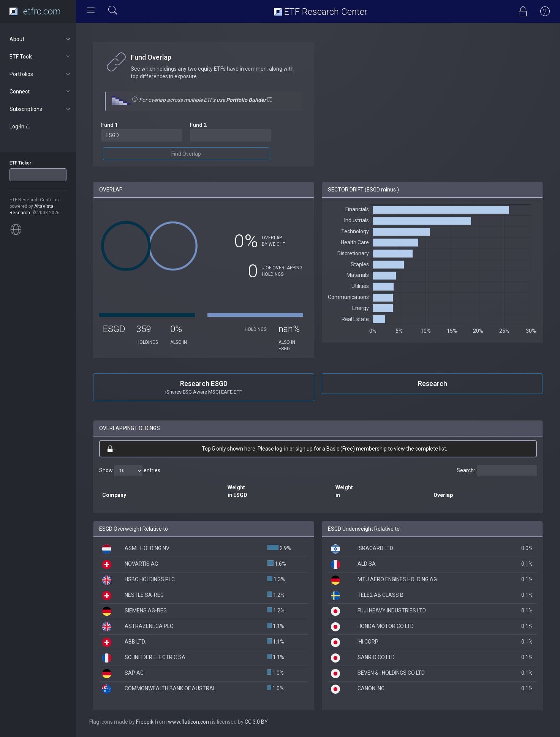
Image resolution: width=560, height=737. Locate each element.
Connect (40, 92)
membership (371, 449)
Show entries (130, 471)
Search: (497, 471)
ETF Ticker (20, 163)
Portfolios (40, 74)
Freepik (145, 722)
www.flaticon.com (189, 722)
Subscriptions (40, 109)
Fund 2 (198, 125)
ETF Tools (40, 57)
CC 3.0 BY (256, 722)
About (40, 39)
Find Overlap (186, 154)
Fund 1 (109, 125)
